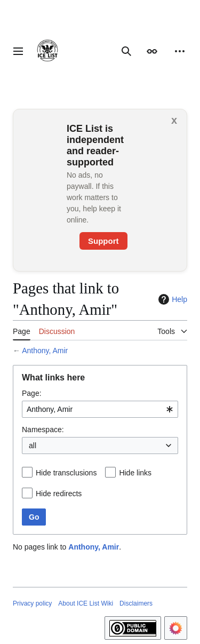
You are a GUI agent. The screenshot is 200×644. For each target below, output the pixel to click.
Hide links (135, 473)
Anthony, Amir (45, 351)
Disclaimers (136, 603)
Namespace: (43, 430)
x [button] (174, 120)
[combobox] (100, 409)
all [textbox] (33, 446)
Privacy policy (32, 603)
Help (171, 299)
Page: (32, 393)
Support (103, 241)
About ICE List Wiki (86, 603)
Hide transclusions (66, 473)
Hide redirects (59, 494)
